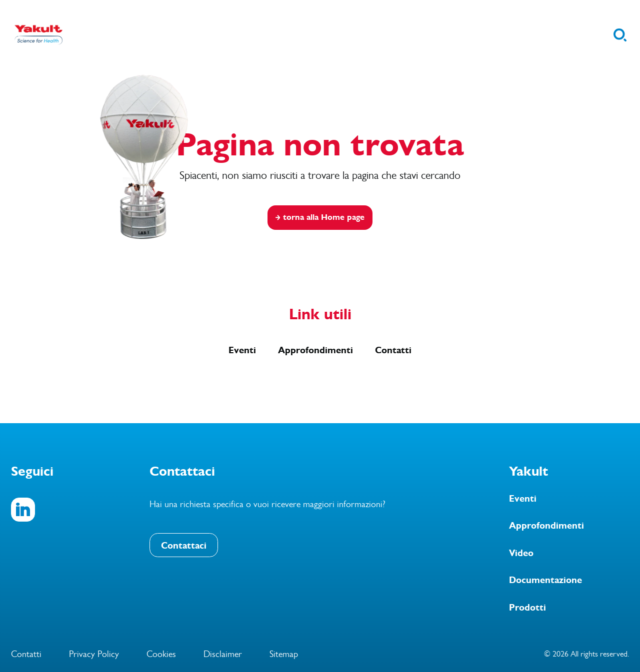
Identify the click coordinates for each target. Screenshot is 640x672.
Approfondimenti (315, 350)
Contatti (393, 350)
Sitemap (284, 654)
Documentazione (545, 580)
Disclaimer (223, 654)
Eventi (242, 350)
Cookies (161, 654)
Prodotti (527, 608)
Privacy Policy (94, 654)
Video (521, 553)
